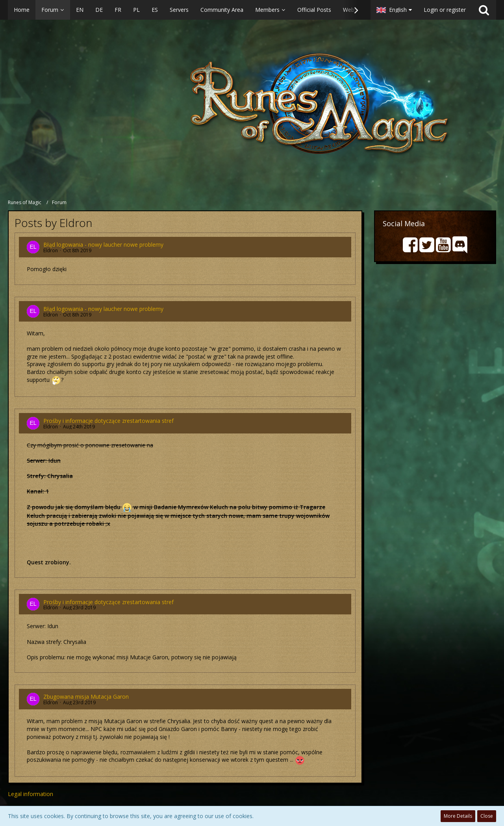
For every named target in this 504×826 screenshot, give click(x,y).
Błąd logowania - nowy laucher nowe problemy (103, 245)
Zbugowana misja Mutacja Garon (86, 697)
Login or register (445, 10)
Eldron (51, 250)
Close (487, 816)
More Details (458, 816)
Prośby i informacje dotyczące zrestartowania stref (108, 421)
